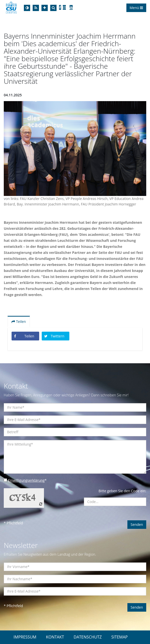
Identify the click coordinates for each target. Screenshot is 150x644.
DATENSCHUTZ (88, 637)
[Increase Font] (45, 8)
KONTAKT (55, 637)
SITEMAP (119, 637)
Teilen (19, 321)
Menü (136, 8)
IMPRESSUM (25, 637)
